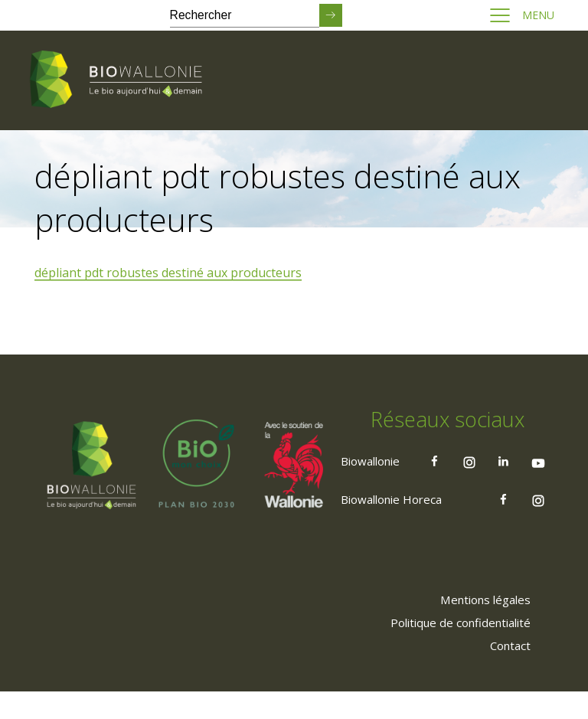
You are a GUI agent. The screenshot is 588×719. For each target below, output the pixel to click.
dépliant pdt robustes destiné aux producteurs (170, 273)
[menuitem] (479, 626)
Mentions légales (479, 626)
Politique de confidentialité (452, 649)
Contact (506, 672)
